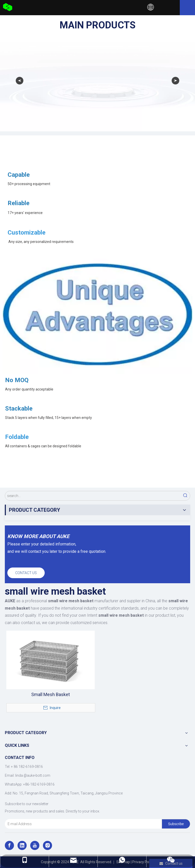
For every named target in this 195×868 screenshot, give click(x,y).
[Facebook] (9, 845)
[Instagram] (47, 845)
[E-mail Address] (82, 824)
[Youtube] (35, 845)
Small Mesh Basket (51, 695)
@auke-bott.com (37, 775)
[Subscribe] (176, 824)
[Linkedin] (22, 845)
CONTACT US (26, 573)
